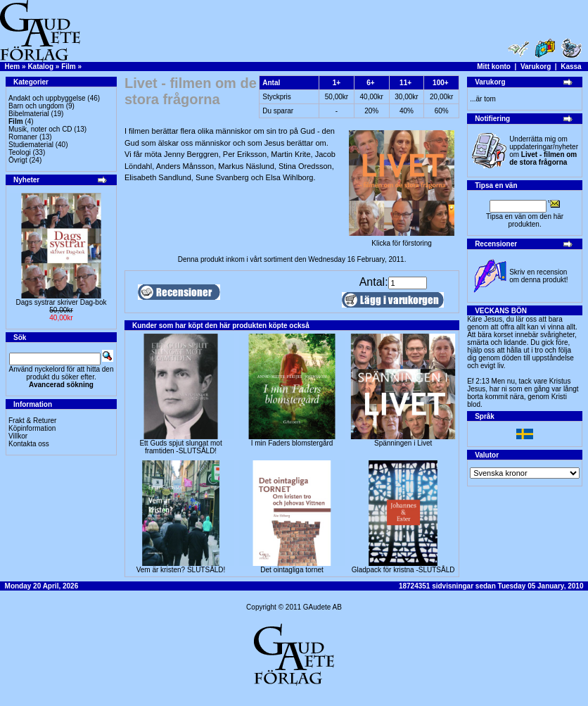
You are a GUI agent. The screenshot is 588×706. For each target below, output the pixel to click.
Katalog (40, 67)
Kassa (571, 67)
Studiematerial (31, 145)
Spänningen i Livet (403, 443)
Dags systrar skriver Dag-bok (62, 302)
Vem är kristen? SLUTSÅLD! (181, 570)
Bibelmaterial (29, 114)
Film (69, 67)
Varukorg (536, 67)
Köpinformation (32, 428)
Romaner (23, 137)
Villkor (18, 436)
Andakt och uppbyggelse (47, 98)
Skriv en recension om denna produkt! (538, 276)
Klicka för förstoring (402, 240)
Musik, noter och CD (40, 129)
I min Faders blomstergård (292, 443)
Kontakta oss (29, 444)
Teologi (20, 152)
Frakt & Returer (32, 421)
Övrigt (18, 160)
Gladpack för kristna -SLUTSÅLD (403, 570)
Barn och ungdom (36, 106)
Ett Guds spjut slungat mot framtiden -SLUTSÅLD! (180, 447)
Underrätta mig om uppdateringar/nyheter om (544, 151)
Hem (13, 67)
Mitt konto (494, 67)
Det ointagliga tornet (292, 570)
